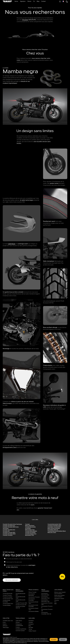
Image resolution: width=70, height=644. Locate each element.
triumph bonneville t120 (54, 524)
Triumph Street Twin (8, 599)
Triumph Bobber (7, 605)
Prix (55, 602)
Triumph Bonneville (30, 527)
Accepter (54, 640)
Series (16, 1)
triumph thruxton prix (9, 526)
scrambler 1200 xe (53, 530)
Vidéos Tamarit (32, 631)
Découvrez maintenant (12, 580)
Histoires (57, 600)
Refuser (63, 640)
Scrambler (28, 528)
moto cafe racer (30, 526)
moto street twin (30, 530)
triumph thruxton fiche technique (12, 524)
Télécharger (6, 628)
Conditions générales (21, 629)
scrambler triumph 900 (54, 527)
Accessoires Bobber (34, 611)
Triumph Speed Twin (8, 604)
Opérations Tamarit (59, 599)
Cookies (18, 627)
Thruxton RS (6, 531)
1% (34, 1)
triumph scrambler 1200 (54, 526)
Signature (23, 1)
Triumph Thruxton (8, 535)
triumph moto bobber (31, 531)
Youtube (31, 622)
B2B (55, 604)
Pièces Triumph (32, 592)
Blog (38, 1)
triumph (27, 524)
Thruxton (25, 20)
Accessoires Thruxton (34, 597)
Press (4, 622)
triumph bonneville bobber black (57, 531)
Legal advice (19, 621)
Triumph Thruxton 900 (21, 603)
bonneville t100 (30, 535)
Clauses (18, 622)
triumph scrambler (30, 532)
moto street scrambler (54, 528)
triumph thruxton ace (9, 530)
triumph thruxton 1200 (9, 534)
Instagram (31, 624)
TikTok (30, 629)
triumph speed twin (31, 534)
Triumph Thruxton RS (21, 605)
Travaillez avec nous (8, 621)
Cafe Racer (12, 244)
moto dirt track (52, 532)
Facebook (31, 621)
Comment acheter (20, 631)
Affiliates (5, 626)
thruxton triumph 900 (9, 532)
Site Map (31, 628)
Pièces (29, 1)
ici (26, 643)
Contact (43, 1)
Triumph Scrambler (8, 597)
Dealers (5, 624)
